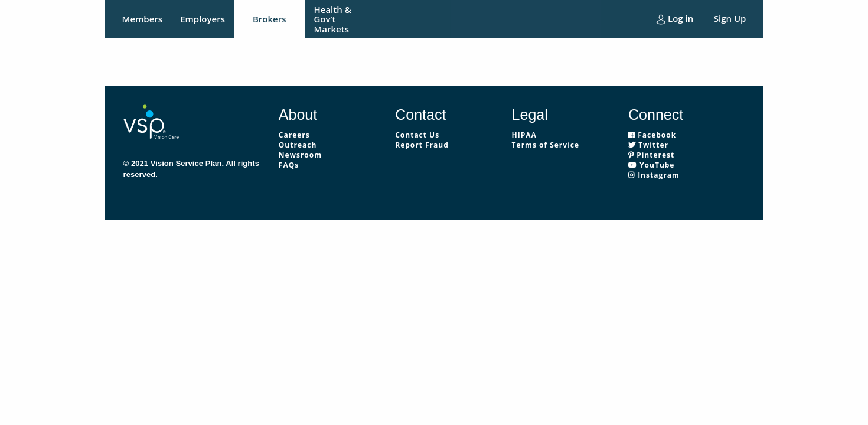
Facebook (652, 135)
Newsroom (300, 155)
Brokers (270, 19)
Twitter (648, 145)
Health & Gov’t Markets (332, 19)
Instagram (654, 175)
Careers (294, 135)
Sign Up (730, 18)
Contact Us (417, 135)
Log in (675, 18)
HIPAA (524, 135)
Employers (203, 19)
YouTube (651, 165)
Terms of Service (546, 145)
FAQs (289, 165)
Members (143, 19)
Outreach (298, 145)
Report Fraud (422, 145)
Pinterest (651, 155)
